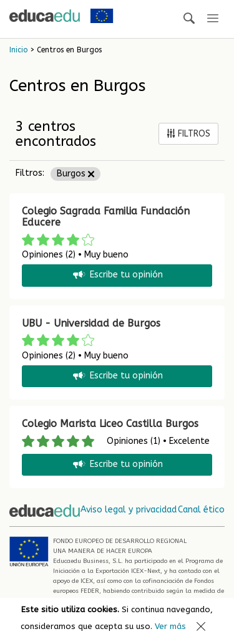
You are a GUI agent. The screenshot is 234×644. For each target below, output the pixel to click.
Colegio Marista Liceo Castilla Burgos (110, 424)
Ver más (170, 626)
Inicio (18, 50)
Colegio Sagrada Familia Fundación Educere (106, 217)
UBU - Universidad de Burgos (91, 323)
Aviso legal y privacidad (129, 510)
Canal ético (201, 510)
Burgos (76, 174)
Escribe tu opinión (117, 275)
